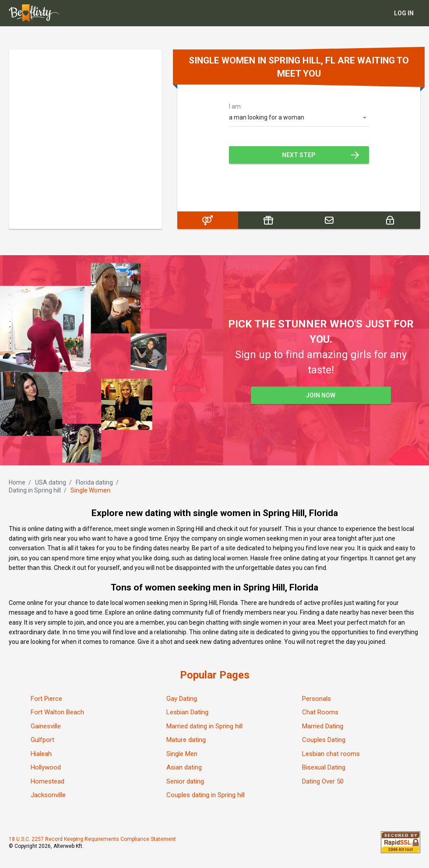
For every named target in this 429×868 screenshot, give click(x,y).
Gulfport (42, 740)
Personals (316, 699)
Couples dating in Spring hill (206, 795)
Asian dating (184, 767)
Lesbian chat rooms (331, 754)
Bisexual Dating (324, 767)
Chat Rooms (320, 712)
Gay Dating (182, 699)
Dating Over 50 (323, 781)
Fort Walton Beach (57, 712)
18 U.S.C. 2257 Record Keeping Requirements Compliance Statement (92, 839)
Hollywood (46, 767)
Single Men (182, 754)
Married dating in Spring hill (204, 726)
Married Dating (323, 726)
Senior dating (185, 781)
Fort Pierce (46, 699)
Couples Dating (324, 740)
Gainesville (46, 726)
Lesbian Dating (187, 712)
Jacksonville (48, 795)
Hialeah (41, 754)
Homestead (47, 781)
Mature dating (186, 740)
